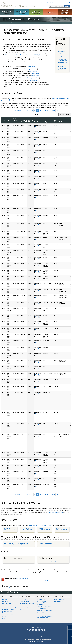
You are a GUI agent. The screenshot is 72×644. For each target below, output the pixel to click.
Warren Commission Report (62, 55)
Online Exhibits (6, 618)
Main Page (61, 49)
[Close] (70, 627)
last (57, 111)
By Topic (5, 599)
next (54, 111)
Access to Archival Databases (7, 612)
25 (30, 111)
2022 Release (45, 529)
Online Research (8, 596)
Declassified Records (43, 608)
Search (67, 6)
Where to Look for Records (44, 611)
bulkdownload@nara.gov (55, 512)
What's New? (59, 596)
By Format (5, 601)
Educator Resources (36, 12)
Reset (68, 114)
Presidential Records (8, 609)
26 (32, 111)
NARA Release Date (15, 120)
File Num (55, 121)
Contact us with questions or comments (12, 588)
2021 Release (62, 529)
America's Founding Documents (65, 12)
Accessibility (21, 637)
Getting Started (41, 599)
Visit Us (50, 12)
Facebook (27, 630)
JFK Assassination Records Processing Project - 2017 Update (23, 55)
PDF (36, 127)
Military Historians (24, 601)
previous (20, 111)
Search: (37, 114)
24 (27, 111)
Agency (31, 121)
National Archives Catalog (9, 607)
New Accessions (59, 601)
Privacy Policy (29, 637)
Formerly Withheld (24, 121)
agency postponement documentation (40, 525)
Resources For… (25, 596)
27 (35, 111)
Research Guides (43, 596)
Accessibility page (44, 580)
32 (48, 111)
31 (45, 111)
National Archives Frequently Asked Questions (42, 603)
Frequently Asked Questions (17, 544)
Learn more (56, 641)
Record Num (9, 121)
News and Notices (59, 599)
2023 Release (27, 529)
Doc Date (37, 122)
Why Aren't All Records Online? (43, 613)
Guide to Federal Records (44, 606)
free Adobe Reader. (22, 579)
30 (43, 111)
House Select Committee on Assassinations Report (62, 62)
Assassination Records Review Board (63, 68)
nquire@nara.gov (14, 561)
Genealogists (23, 599)
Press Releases (45, 544)
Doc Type (45, 122)
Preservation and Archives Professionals (27, 604)
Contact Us (67, 3)
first (15, 111)
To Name (62, 122)
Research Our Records (7, 12)
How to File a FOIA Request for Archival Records (44, 617)
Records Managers (25, 607)
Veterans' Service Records (22, 12)
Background (62, 51)
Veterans (22, 609)
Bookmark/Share (57, 3)
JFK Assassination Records (28, 23)
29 (40, 111)
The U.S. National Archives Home (18, 4)
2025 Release (10, 529)
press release (31, 67)
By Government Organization (7, 604)
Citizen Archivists (46, 3)
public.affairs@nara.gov (50, 561)
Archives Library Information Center (10, 615)
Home (4, 23)
